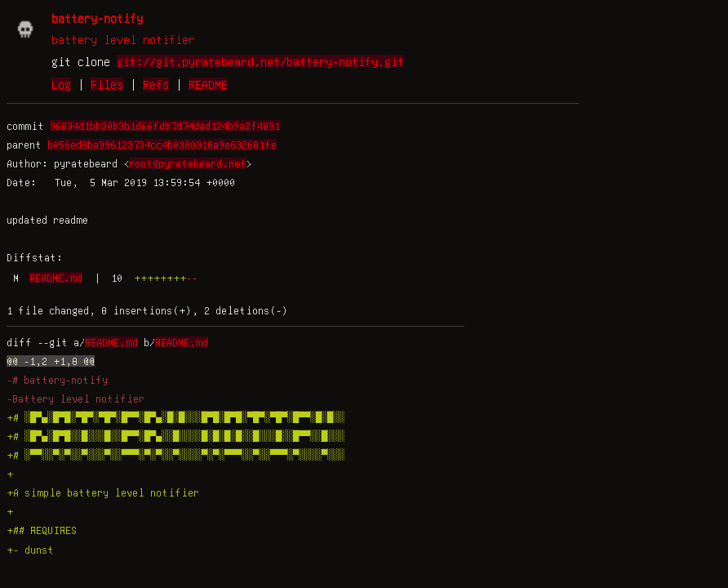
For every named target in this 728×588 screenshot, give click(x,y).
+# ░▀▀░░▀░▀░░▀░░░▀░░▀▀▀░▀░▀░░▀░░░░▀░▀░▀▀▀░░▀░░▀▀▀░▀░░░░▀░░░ (175, 455)
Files (107, 84)
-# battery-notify (57, 380)
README (208, 84)
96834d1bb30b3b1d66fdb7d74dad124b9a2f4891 (165, 126)
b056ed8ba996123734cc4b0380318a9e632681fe (162, 145)
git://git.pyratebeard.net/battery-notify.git (260, 61)
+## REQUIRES (42, 530)
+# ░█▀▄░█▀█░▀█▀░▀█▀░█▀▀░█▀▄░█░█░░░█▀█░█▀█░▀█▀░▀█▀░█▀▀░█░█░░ (175, 417)
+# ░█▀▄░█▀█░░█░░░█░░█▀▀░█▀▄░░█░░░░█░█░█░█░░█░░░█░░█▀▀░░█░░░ (175, 436)
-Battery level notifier (75, 399)
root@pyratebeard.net (188, 163)
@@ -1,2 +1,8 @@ (51, 361)
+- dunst (30, 550)
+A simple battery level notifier (103, 492)
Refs (156, 84)
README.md (56, 278)
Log (61, 84)
